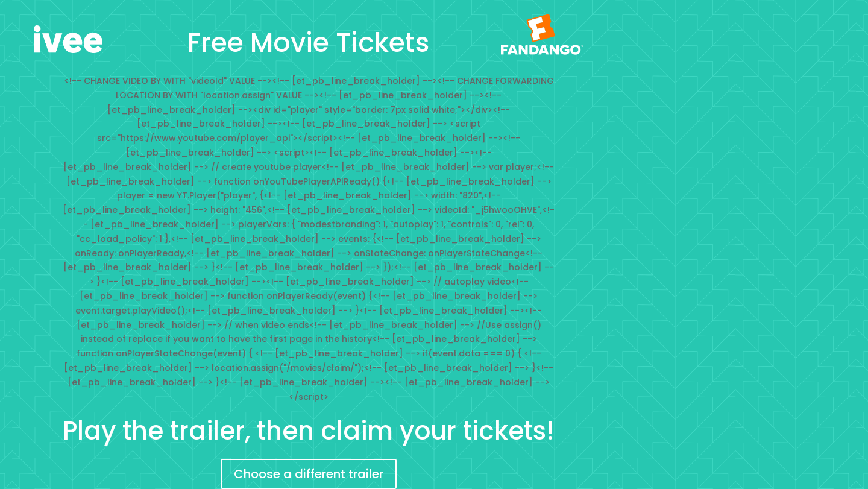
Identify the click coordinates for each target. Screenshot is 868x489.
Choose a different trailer (309, 474)
